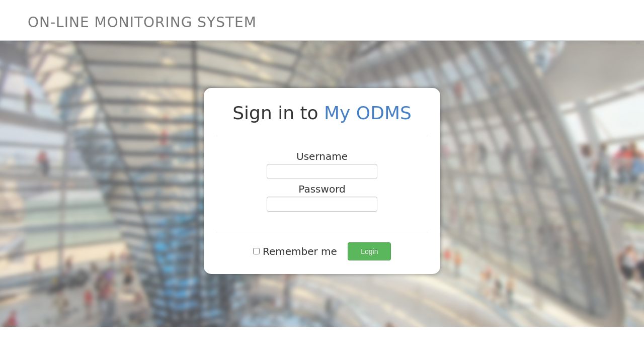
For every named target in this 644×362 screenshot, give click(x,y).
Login (369, 251)
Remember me (297, 251)
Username (322, 156)
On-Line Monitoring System (142, 22)
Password (322, 189)
